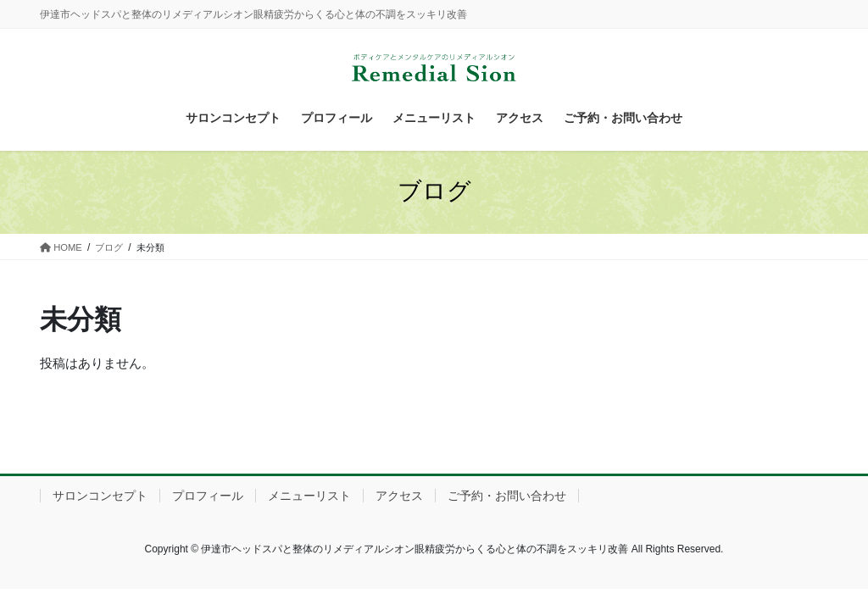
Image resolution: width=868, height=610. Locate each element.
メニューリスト (309, 496)
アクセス (399, 496)
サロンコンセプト (100, 496)
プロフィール (208, 496)
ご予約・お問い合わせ (507, 496)
